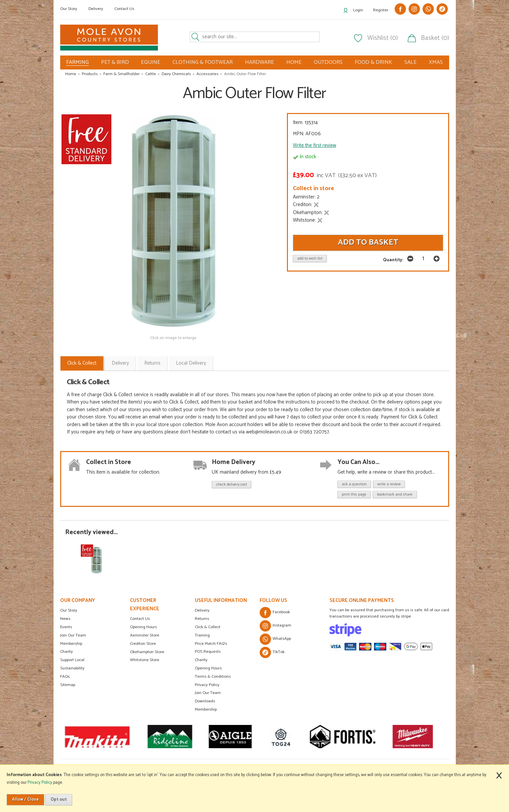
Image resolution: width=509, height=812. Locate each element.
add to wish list (310, 258)
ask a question (354, 484)
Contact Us (124, 9)
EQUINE (151, 62)
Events (66, 627)
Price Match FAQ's (211, 644)
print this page (354, 494)
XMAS (436, 62)
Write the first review (315, 145)
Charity (66, 652)
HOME (294, 62)
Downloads (205, 701)
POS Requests (208, 652)
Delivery (96, 9)
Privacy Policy (207, 685)
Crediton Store (143, 644)
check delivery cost (232, 484)
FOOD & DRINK (373, 62)
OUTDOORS (328, 62)
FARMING (77, 62)
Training (202, 635)
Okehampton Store (147, 652)
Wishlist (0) (383, 38)
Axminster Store (145, 635)
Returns (152, 363)
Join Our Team (73, 635)
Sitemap (68, 685)
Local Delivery (191, 363)
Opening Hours (143, 627)
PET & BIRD (115, 62)
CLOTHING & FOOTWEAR (203, 62)
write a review (389, 484)
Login (358, 10)
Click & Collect (82, 363)
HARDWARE (259, 62)
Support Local (72, 660)
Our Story (69, 9)
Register (381, 10)
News (65, 619)
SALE (410, 62)
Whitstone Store (145, 660)
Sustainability (72, 668)
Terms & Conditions (213, 677)
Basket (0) (435, 38)
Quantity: (393, 260)
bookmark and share (395, 494)
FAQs (65, 677)
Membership (71, 644)
